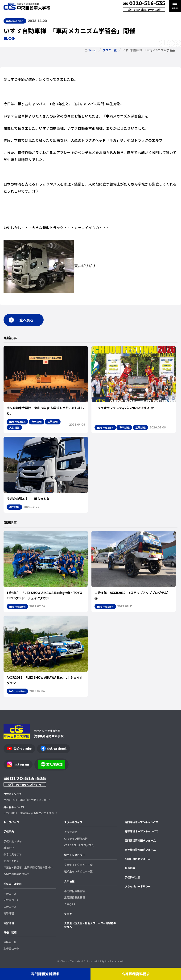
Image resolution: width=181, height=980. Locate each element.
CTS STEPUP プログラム (79, 845)
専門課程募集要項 (74, 891)
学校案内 (9, 831)
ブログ (68, 914)
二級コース (10, 907)
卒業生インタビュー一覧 (78, 865)
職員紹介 (9, 848)
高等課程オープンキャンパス (141, 831)
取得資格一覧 (11, 948)
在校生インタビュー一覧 (78, 871)
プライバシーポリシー (138, 886)
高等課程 (9, 913)
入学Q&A (70, 904)
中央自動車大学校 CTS (27, 6)
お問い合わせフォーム (138, 859)
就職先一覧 (10, 942)
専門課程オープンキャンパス (141, 822)
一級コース (10, 894)
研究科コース (11, 900)
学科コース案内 (12, 884)
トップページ (11, 822)
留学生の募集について (16, 874)
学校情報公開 (132, 877)
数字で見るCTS (13, 854)
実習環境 (9, 923)
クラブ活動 (71, 832)
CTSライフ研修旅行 (76, 839)
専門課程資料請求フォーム (140, 840)
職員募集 (130, 868)
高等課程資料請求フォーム (140, 850)
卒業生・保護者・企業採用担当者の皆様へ (28, 867)
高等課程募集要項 (74, 897)
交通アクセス (11, 861)
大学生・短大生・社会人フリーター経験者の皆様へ (90, 925)
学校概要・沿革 (13, 841)
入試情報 (69, 881)
